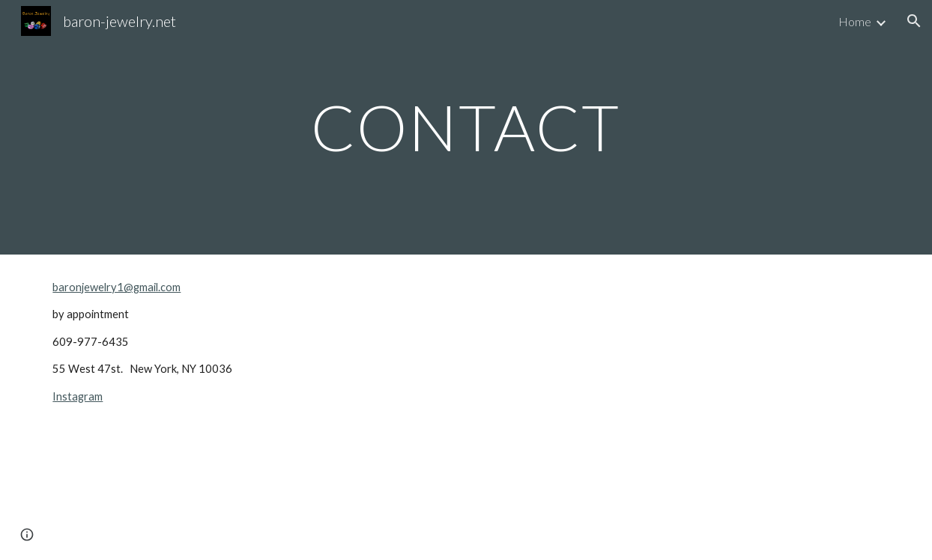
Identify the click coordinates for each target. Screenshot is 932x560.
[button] (914, 21)
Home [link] (855, 21)
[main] (466, 127)
